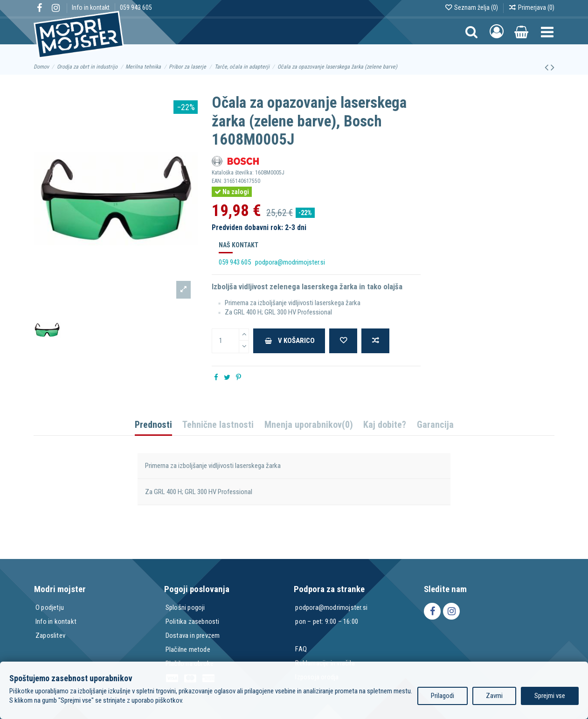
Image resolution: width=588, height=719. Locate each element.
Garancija (435, 425)
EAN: (217, 181)
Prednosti (153, 425)
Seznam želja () (472, 7)
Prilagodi (443, 696)
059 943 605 (136, 7)
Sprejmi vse (550, 696)
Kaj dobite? (385, 425)
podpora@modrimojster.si (290, 262)
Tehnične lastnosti (218, 425)
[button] (547, 31)
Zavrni (494, 696)
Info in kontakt (91, 7)
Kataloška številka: (233, 173)
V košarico (289, 341)
